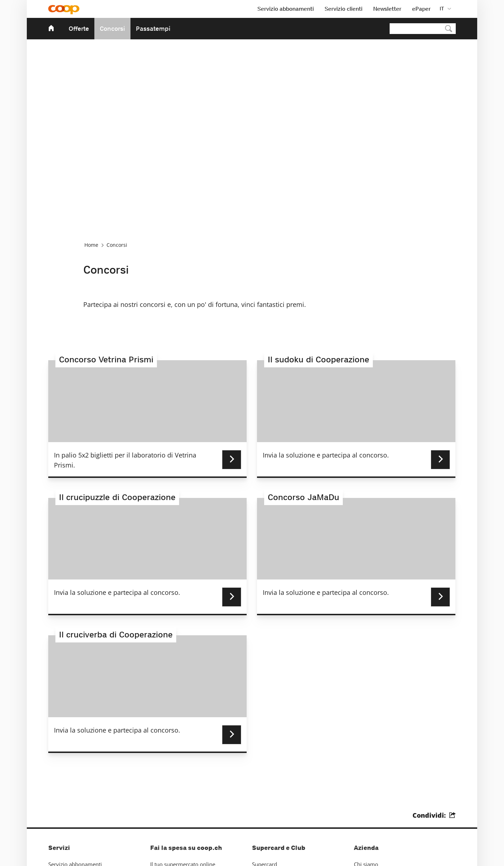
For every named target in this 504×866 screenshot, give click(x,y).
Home (91, 150)
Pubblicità (60, 794)
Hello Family (267, 794)
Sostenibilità (369, 806)
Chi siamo (366, 770)
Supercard (265, 770)
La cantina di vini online (179, 782)
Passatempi (153, 29)
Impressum (62, 806)
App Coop (162, 794)
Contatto (59, 782)
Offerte (79, 29)
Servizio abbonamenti (75, 770)
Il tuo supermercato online (183, 770)
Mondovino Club (272, 782)
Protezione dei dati (98, 850)
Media (361, 782)
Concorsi (112, 29)
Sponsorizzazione (375, 794)
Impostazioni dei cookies (156, 850)
